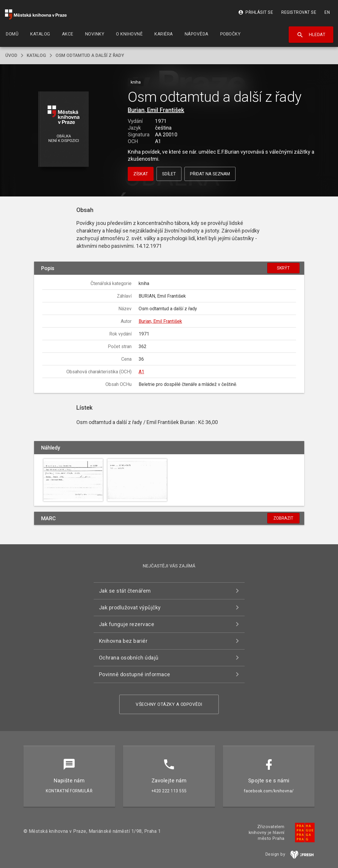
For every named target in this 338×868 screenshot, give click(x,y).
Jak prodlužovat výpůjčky (130, 607)
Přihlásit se (256, 12)
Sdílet (169, 174)
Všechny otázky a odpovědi (169, 704)
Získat (141, 174)
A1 (141, 372)
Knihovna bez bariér (123, 641)
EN (327, 12)
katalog (36, 55)
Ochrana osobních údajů (129, 658)
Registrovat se (299, 12)
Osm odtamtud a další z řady (90, 55)
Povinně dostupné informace (135, 674)
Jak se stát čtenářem (125, 591)
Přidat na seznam (210, 174)
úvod (11, 55)
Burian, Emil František (156, 110)
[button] (63, 129)
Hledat (311, 35)
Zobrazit (283, 518)
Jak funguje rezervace (127, 624)
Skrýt (283, 268)
